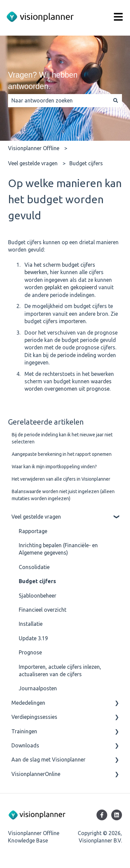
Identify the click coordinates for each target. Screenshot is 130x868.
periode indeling (77, 355)
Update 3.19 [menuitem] (33, 638)
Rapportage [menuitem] (33, 531)
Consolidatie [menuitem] (34, 567)
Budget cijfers (86, 163)
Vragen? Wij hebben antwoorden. (43, 81)
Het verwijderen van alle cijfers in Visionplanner (61, 479)
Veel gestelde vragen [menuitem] (36, 517)
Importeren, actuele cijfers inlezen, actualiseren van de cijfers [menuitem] (60, 670)
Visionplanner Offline (34, 148)
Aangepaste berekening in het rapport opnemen (62, 454)
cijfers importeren (64, 321)
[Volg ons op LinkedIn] (117, 815)
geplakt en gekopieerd (71, 287)
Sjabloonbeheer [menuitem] (38, 596)
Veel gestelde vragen (33, 163)
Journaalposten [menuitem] (38, 688)
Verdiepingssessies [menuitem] (34, 717)
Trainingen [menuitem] (24, 731)
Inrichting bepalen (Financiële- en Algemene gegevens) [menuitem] (58, 549)
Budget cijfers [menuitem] (37, 581)
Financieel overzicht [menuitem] (43, 610)
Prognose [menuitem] (30, 652)
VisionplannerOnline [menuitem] (36, 774)
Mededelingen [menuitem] (28, 703)
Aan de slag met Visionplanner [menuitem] (48, 759)
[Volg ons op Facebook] (102, 815)
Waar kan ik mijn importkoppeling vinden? (54, 467)
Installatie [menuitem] (31, 624)
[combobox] (59, 100)
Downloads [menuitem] (25, 745)
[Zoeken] (116, 100)
